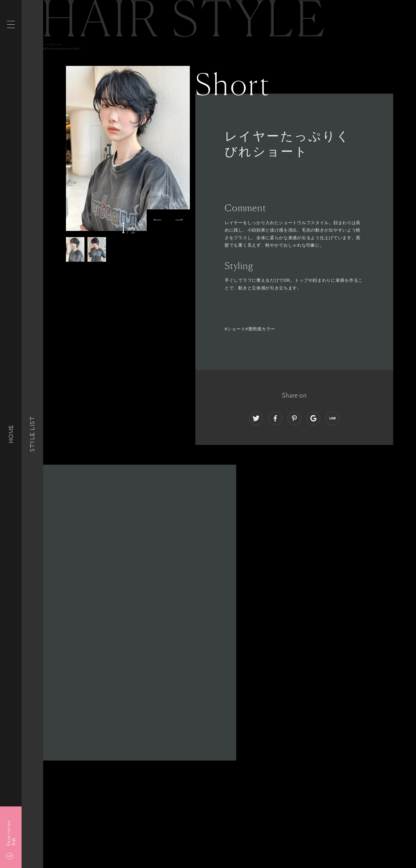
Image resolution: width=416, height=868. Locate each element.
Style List (32, 434)
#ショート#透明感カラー (250, 329)
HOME (11, 434)
